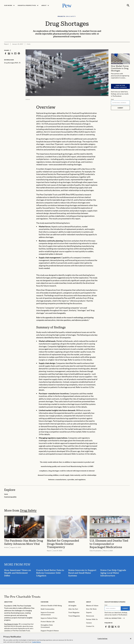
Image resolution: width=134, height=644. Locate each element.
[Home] (22, 597)
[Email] (120, 103)
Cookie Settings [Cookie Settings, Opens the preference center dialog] (102, 640)
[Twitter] (116, 627)
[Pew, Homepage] (67, 5)
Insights (72, 602)
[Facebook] (106, 627)
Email (112, 99)
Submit (120, 108)
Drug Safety (28, 510)
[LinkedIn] (113, 627)
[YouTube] (119, 627)
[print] (19, 53)
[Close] (131, 640)
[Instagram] (109, 627)
